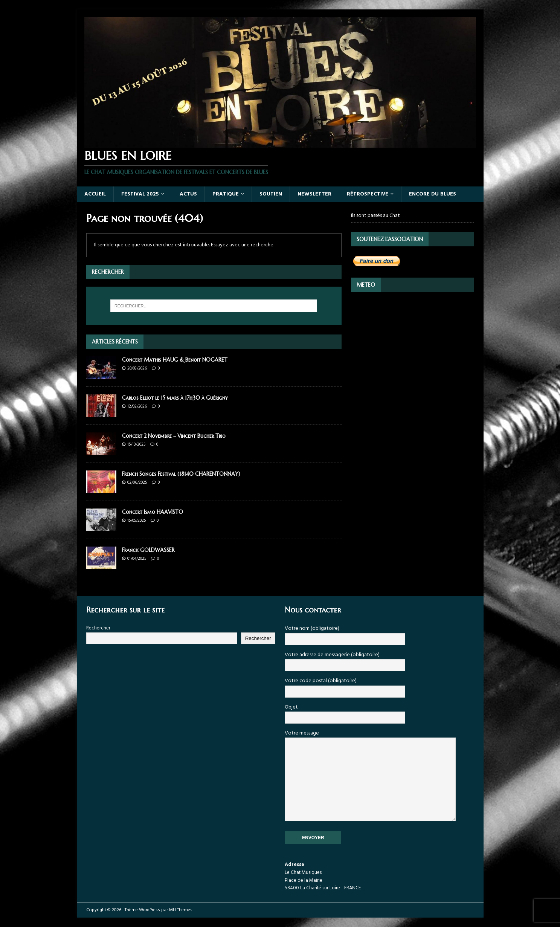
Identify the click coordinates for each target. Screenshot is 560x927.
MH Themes (181, 910)
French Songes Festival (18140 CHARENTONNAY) (181, 474)
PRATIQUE (226, 194)
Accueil (95, 194)
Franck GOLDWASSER (148, 550)
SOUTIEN (271, 194)
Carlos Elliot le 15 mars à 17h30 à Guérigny (175, 398)
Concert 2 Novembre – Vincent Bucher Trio (174, 436)
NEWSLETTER (314, 194)
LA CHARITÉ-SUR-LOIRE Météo (412, 328)
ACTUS (188, 194)
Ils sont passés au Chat (375, 216)
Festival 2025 (140, 194)
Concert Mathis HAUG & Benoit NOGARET (175, 360)
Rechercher (98, 628)
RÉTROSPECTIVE (368, 194)
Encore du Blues (433, 194)
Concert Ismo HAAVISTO (153, 512)
